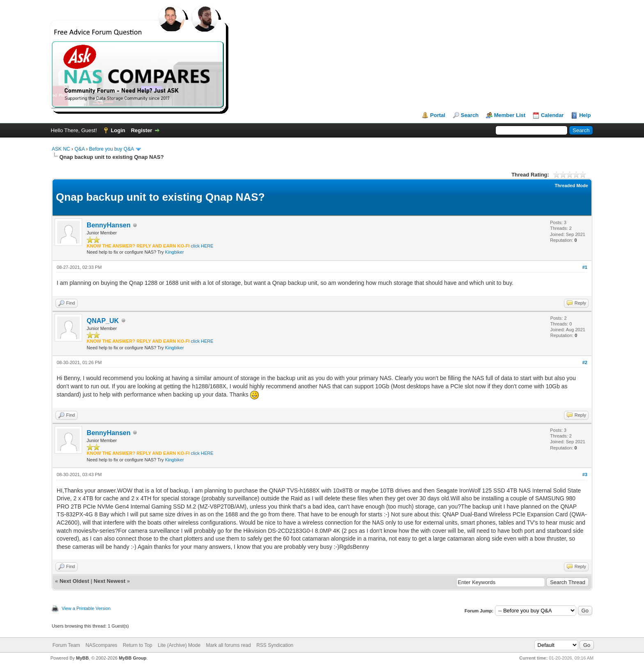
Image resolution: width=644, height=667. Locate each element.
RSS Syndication (275, 645)
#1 (585, 267)
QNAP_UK (103, 321)
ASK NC (61, 149)
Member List (510, 115)
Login (118, 130)
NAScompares (101, 645)
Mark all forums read (228, 645)
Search (470, 115)
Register (142, 130)
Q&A (79, 149)
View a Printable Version (86, 608)
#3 (585, 474)
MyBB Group (132, 658)
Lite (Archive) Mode (179, 645)
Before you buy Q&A (112, 149)
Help (585, 115)
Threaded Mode (572, 186)
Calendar (552, 115)
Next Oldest (74, 581)
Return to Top (138, 645)
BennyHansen (109, 225)
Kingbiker (175, 252)
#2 (585, 362)
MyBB (82, 658)
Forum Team (66, 645)
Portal (438, 115)
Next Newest (109, 581)
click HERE (202, 246)
